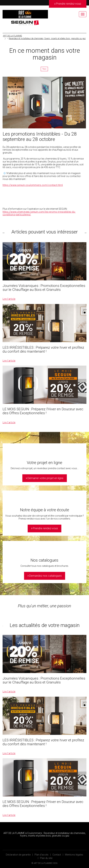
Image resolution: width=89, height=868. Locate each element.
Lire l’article (9, 299)
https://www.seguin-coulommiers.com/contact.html (33, 185)
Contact (57, 855)
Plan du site (46, 858)
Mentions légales (74, 855)
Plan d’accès (41, 855)
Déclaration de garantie (18, 855)
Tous (44, 69)
